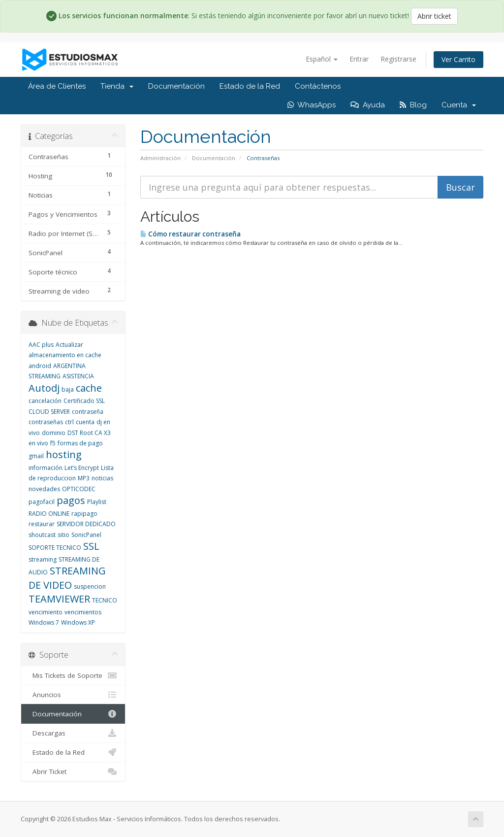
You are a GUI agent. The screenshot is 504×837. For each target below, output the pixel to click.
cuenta (85, 422)
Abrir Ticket (73, 771)
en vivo (38, 443)
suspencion (90, 586)
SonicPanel (86, 535)
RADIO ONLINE (49, 514)
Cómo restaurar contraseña (190, 234)
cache (89, 388)
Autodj (44, 388)
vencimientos (83, 612)
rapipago (84, 514)
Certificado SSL (84, 401)
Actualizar (69, 345)
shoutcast (42, 535)
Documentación (176, 86)
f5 (53, 443)
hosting (64, 454)
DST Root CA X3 (89, 433)
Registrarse (398, 59)
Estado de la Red (250, 86)
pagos (71, 500)
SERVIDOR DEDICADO (86, 524)
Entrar (359, 59)
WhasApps (312, 105)
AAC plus (41, 345)
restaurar (42, 524)
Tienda (117, 86)
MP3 (84, 478)
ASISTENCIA (78, 376)
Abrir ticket (434, 16)
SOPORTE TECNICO (55, 548)
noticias (102, 478)
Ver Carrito (458, 59)
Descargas (73, 733)
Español (322, 59)
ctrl (69, 422)
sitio (63, 535)
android (40, 366)
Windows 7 (44, 622)
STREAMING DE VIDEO (67, 578)
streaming (43, 559)
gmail (36, 456)
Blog (413, 105)
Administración (160, 158)
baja (68, 389)
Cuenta (459, 105)
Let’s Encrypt (82, 468)
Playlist (97, 502)
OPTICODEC (79, 489)
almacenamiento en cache (65, 355)
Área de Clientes (57, 86)
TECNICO (105, 600)
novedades (44, 489)
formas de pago (80, 443)
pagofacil (42, 502)
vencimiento (46, 612)
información (46, 468)
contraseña (88, 412)
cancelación (45, 401)
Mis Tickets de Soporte (73, 675)
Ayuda (368, 105)
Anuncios (73, 695)
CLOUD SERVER (49, 412)
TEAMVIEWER (59, 599)
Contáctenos (318, 86)
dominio (54, 433)
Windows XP (78, 622)
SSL (91, 546)
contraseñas (46, 422)
